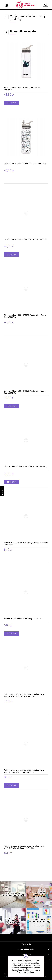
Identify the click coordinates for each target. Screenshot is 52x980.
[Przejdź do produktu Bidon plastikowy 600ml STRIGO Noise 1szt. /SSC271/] (26, 213)
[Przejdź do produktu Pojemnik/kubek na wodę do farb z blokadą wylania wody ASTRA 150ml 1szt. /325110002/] (26, 668)
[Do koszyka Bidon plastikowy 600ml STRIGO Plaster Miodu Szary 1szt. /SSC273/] (12, 406)
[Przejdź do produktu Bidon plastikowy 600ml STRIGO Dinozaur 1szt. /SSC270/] (26, 61)
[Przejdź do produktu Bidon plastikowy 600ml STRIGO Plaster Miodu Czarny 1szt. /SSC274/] (26, 289)
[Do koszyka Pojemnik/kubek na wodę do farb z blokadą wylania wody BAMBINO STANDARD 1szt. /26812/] (12, 785)
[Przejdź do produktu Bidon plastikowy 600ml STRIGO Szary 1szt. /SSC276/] (26, 440)
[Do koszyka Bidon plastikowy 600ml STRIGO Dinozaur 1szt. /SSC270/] (12, 103)
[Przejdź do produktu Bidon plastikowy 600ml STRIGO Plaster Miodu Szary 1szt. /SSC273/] (26, 365)
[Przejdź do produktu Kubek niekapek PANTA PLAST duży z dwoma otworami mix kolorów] (26, 516)
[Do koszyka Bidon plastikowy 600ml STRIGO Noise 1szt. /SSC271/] (12, 254)
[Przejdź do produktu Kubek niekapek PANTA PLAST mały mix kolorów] (26, 592)
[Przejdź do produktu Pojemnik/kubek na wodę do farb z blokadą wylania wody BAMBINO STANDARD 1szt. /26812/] (26, 744)
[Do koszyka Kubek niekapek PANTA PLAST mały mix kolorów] (12, 634)
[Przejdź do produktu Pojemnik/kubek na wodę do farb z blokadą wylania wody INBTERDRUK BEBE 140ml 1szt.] (26, 820)
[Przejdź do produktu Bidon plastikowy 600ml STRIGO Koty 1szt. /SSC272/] (26, 137)
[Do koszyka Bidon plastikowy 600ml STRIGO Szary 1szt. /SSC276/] (12, 482)
